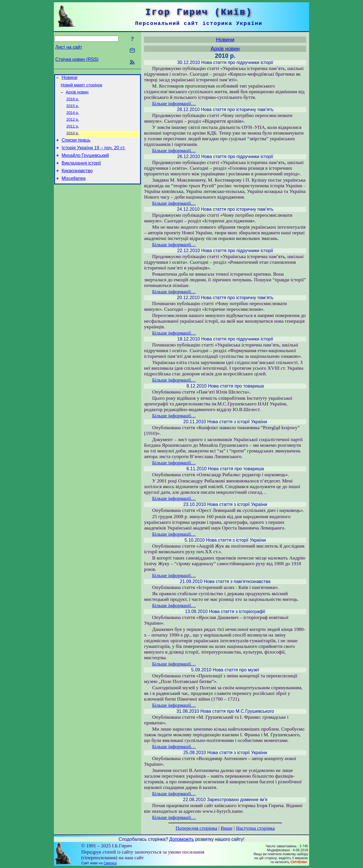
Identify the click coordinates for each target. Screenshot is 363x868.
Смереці (110, 863)
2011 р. (73, 132)
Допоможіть (182, 839)
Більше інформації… (174, 104)
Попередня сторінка (196, 828)
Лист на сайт (69, 47)
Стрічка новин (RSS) (77, 59)
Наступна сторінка (255, 828)
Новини (69, 78)
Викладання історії (81, 172)
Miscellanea (73, 189)
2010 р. (73, 139)
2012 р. (73, 124)
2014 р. (73, 117)
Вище (227, 828)
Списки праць (76, 147)
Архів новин (77, 95)
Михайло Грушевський (85, 164)
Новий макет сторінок (81, 87)
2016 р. (73, 102)
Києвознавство (77, 181)
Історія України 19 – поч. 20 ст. (93, 155)
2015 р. (73, 109)
